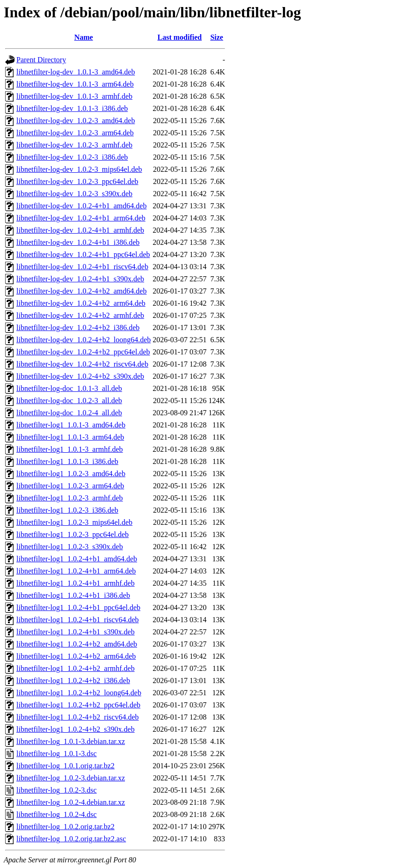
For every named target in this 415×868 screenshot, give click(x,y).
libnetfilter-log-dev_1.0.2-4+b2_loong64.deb (84, 340)
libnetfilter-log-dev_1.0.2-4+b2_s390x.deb (80, 376)
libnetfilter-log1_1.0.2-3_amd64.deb (71, 474)
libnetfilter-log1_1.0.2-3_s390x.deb (70, 547)
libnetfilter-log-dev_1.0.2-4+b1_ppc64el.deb (83, 254)
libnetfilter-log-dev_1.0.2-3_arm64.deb (75, 133)
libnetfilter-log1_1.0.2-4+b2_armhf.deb (76, 668)
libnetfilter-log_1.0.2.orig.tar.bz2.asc (71, 839)
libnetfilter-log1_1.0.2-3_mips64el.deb (74, 522)
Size (217, 37)
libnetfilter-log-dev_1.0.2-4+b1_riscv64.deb (82, 267)
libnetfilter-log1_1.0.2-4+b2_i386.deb (73, 680)
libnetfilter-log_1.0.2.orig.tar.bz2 (66, 827)
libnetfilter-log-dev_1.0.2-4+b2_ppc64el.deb (83, 352)
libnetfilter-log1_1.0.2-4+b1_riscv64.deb (78, 620)
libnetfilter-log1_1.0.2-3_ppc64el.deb (73, 534)
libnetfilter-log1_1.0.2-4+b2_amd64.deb (77, 644)
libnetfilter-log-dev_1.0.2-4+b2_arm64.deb (81, 303)
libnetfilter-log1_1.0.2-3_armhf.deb (70, 498)
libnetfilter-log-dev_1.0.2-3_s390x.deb (74, 194)
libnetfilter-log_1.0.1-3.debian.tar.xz (71, 741)
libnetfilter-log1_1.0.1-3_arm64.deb (70, 437)
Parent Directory (41, 60)
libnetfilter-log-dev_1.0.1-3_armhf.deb (74, 96)
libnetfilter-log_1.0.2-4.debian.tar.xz (71, 802)
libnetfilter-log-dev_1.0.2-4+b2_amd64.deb (81, 291)
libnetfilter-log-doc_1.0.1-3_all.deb (69, 388)
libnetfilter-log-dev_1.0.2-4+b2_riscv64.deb (82, 364)
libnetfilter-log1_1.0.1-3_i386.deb (67, 461)
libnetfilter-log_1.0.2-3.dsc (57, 790)
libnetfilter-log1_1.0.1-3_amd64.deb (71, 425)
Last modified (180, 37)
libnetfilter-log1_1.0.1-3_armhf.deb (70, 449)
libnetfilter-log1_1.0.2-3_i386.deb (67, 510)
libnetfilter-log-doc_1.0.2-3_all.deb (69, 401)
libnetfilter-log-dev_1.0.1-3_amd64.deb (76, 72)
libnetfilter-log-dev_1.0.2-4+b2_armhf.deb (80, 315)
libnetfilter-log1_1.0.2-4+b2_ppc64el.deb (78, 705)
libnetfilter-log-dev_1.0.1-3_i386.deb (72, 108)
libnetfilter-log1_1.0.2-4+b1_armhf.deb (76, 583)
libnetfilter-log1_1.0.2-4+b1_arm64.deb (76, 571)
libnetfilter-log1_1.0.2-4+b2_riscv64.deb (78, 717)
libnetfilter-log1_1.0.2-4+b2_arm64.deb (76, 656)
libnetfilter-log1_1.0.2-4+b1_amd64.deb (77, 559)
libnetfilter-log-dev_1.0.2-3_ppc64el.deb (77, 181)
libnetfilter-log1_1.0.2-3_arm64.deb (70, 486)
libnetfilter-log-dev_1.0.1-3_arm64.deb (75, 84)
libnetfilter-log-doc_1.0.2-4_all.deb (69, 413)
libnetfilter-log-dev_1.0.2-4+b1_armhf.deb (80, 230)
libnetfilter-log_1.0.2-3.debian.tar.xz (71, 778)
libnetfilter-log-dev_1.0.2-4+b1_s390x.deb (80, 279)
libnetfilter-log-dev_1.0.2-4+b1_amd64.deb (81, 206)
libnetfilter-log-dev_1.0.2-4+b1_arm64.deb (81, 218)
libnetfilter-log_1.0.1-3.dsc (57, 754)
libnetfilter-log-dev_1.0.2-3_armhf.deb (74, 145)
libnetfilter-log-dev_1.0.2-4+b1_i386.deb (78, 242)
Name (84, 37)
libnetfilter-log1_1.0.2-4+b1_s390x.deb (76, 632)
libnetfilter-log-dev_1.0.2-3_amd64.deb (76, 121)
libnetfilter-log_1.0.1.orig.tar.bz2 (66, 766)
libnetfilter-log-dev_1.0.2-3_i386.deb (72, 157)
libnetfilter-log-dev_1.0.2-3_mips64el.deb (79, 169)
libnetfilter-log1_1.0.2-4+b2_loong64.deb (79, 693)
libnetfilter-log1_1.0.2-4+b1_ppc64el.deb (78, 607)
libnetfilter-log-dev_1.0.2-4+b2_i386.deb (78, 327)
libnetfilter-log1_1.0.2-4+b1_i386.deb (73, 595)
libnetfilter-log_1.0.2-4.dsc (57, 814)
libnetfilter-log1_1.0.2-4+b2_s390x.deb (76, 729)
